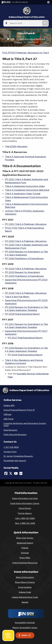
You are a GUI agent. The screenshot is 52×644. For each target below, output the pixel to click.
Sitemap (25, 553)
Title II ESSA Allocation (16, 146)
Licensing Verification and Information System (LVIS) (25, 424)
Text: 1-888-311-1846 (25, 523)
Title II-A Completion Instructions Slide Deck (27, 190)
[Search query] (25, 23)
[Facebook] (6, 473)
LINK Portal (8, 419)
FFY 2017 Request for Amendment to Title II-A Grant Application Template (26, 326)
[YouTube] (16, 473)
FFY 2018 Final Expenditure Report (22, 314)
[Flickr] (21, 473)
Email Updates (25, 587)
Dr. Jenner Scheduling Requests (18, 456)
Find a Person (25, 508)
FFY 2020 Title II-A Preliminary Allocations (26, 241)
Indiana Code (25, 592)
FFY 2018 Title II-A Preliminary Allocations (26, 293)
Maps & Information (25, 577)
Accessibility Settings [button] (25, 623)
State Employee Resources (25, 563)
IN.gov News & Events (25, 582)
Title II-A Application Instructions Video (25, 186)
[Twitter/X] (11, 473)
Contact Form (10, 452)
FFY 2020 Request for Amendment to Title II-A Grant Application (26, 253)
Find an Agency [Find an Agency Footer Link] (25, 513)
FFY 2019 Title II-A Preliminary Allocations (26, 269)
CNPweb (7, 414)
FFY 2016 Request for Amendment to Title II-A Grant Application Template (26, 349)
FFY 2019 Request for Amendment (23, 272)
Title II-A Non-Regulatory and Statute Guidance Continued (24, 362)
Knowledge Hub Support (15, 461)
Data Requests (10, 430)
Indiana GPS (9, 405)
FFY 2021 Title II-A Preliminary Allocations (26, 224)
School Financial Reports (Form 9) (19, 410)
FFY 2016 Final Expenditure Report (25, 355)
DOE (12, 39)
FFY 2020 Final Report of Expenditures (24, 258)
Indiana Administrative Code (25, 597)
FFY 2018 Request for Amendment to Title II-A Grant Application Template (26, 309)
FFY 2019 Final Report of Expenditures (24, 276)
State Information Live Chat (25, 498)
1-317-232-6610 (11, 447)
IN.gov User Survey (25, 538)
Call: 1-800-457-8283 (25, 518)
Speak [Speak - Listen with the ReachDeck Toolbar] (24, 635)
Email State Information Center (25, 503)
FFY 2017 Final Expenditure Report (25, 338)
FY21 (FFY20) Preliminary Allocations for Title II (25, 53)
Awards (25, 602)
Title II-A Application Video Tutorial (23, 194)
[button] (49, 2)
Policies (25, 548)
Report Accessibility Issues (25, 628)
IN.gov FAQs (25, 558)
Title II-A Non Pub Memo (17, 297)
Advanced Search (25, 543)
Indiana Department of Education (27, 17)
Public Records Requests (15, 434)
